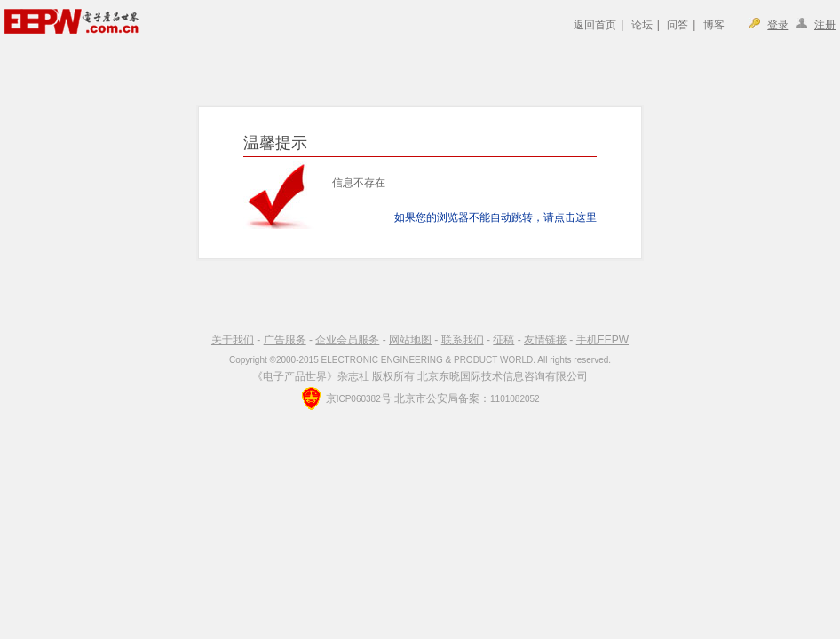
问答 (678, 25)
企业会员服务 (347, 340)
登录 (778, 25)
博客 (714, 25)
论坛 (642, 25)
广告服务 (285, 340)
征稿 (503, 340)
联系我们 (463, 340)
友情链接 (545, 340)
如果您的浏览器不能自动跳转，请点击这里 (495, 217)
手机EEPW (602, 340)
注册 (825, 25)
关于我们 (233, 340)
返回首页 (595, 25)
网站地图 (410, 340)
